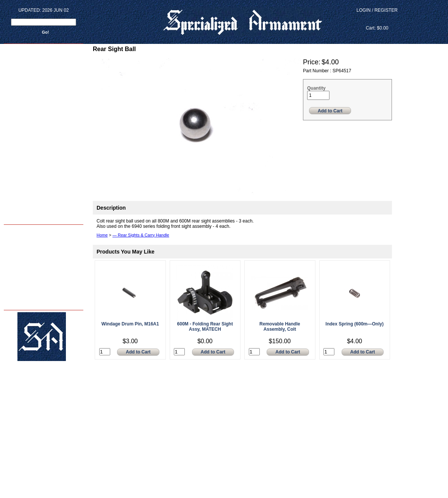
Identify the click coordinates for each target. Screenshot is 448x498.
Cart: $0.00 (377, 28)
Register (386, 10)
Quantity (316, 88)
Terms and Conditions (26, 294)
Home (11, 231)
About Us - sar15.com (25, 270)
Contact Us (16, 278)
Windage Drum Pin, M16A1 (130, 324)
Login (363, 10)
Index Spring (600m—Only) (355, 324)
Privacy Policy (19, 302)
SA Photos (15, 262)
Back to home (19, 216)
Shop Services (19, 247)
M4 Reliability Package (26, 254)
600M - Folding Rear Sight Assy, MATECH (205, 327)
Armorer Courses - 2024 (27, 239)
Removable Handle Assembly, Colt (280, 327)
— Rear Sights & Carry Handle (141, 235)
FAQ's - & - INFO (20, 286)
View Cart (377, 19)
